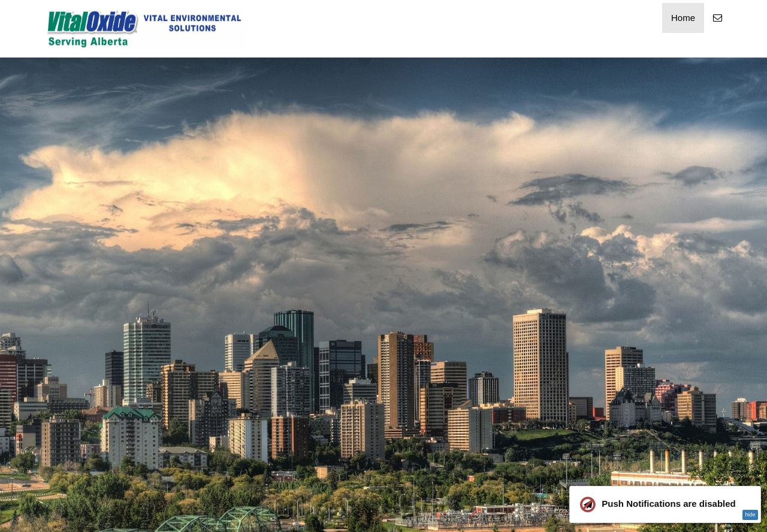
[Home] (146, 29)
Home (683, 18)
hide (750, 515)
